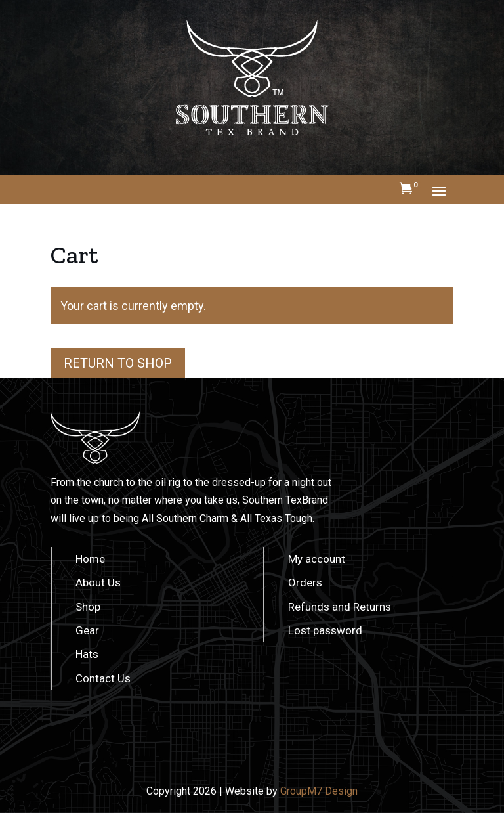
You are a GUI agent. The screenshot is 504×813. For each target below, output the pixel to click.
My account (317, 559)
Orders (305, 582)
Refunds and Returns (340, 607)
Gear (87, 630)
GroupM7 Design (319, 791)
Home (90, 559)
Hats (87, 654)
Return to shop (118, 363)
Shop (88, 607)
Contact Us (103, 678)
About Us (98, 582)
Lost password (325, 630)
